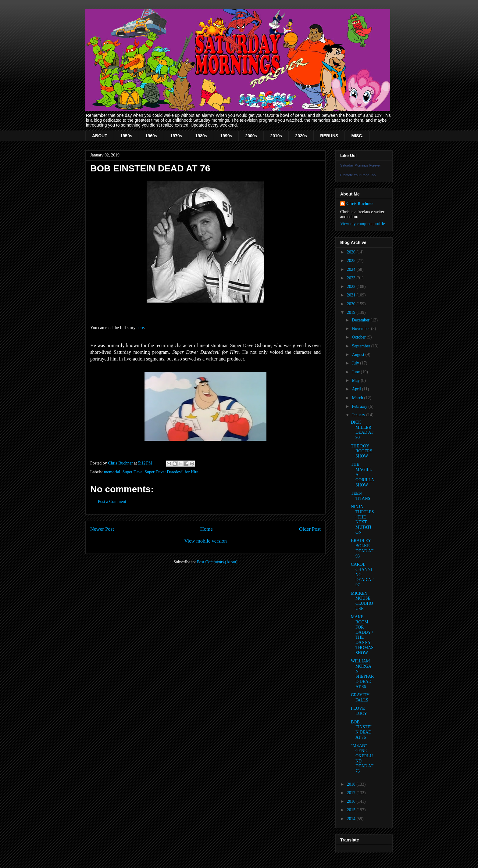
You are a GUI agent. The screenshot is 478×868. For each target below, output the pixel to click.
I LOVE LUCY (359, 711)
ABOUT (100, 136)
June (356, 372)
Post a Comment (112, 502)
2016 (352, 801)
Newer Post (102, 529)
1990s (226, 136)
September (361, 346)
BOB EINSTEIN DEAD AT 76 (361, 730)
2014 (352, 819)
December (361, 320)
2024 (352, 269)
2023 (352, 278)
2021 (352, 295)
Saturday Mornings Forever (360, 165)
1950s (126, 136)
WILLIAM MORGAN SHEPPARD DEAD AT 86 (362, 674)
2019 (352, 312)
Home (207, 529)
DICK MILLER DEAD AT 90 (362, 430)
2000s (251, 136)
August (358, 355)
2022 (352, 287)
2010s (276, 136)
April (357, 389)
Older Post (310, 529)
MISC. (357, 136)
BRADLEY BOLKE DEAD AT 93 (362, 548)
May (356, 380)
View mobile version (205, 541)
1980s (201, 136)
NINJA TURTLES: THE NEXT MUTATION (362, 520)
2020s (301, 136)
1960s (151, 136)
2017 (352, 793)
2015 (352, 810)
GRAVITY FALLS (360, 698)
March (358, 398)
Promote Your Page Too (358, 175)
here (140, 328)
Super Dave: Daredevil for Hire (171, 472)
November (361, 329)
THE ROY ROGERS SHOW (362, 451)
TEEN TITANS (361, 496)
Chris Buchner (360, 204)
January (359, 415)
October (359, 337)
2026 (352, 252)
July (356, 363)
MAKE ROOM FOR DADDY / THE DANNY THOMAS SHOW (362, 635)
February (360, 406)
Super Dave (132, 472)
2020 (352, 304)
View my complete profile (363, 224)
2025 (352, 261)
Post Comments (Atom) (217, 562)
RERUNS (329, 136)
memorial (112, 472)
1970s (176, 136)
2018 (352, 784)
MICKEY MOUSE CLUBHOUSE (362, 601)
